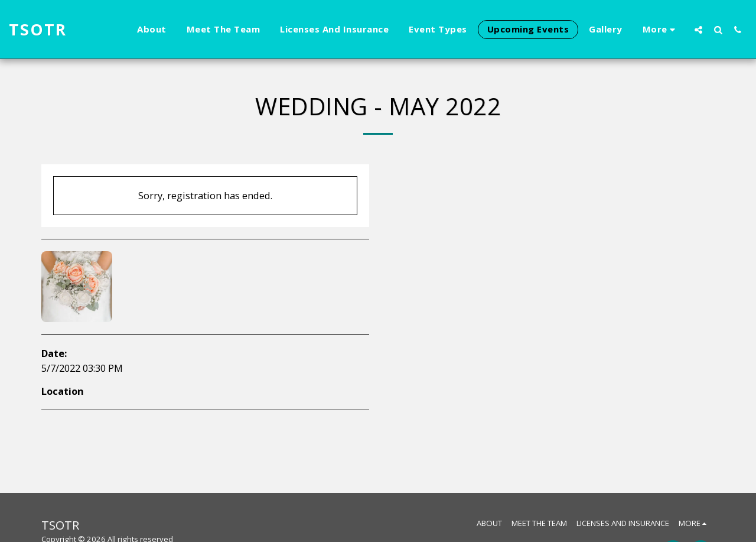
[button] (698, 30)
